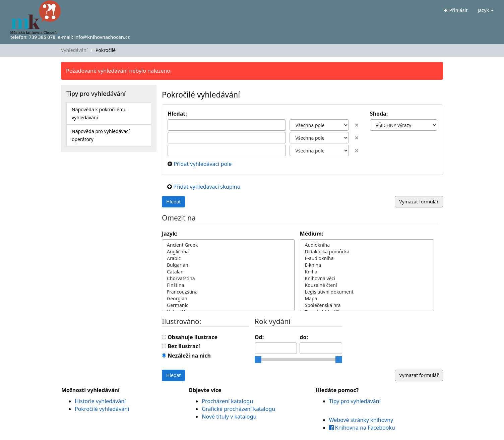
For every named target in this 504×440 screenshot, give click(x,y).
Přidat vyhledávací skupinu (207, 187)
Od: (259, 337)
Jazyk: (170, 234)
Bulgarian (228, 265)
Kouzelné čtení (367, 285)
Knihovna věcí (367, 278)
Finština (228, 285)
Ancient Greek (228, 245)
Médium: (312, 234)
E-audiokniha (367, 258)
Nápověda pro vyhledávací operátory (101, 135)
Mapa (367, 299)
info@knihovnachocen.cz (102, 37)
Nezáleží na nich (189, 356)
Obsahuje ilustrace (193, 337)
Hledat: (177, 114)
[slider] (258, 360)
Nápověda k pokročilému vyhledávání (99, 113)
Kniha (367, 272)
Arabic (228, 258)
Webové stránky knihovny (361, 420)
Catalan (228, 272)
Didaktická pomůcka (367, 252)
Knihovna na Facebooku (362, 428)
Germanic (228, 305)
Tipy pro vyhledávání (355, 401)
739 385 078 (42, 37)
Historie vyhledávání (100, 401)
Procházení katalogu (227, 401)
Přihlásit (456, 10)
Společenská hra (367, 305)
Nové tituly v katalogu (229, 417)
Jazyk (486, 10)
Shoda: (380, 114)
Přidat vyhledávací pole (203, 164)
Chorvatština (228, 278)
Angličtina (228, 252)
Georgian (228, 299)
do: (304, 337)
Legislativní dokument (367, 292)
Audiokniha (367, 245)
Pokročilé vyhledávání (102, 409)
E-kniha (367, 265)
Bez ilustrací (184, 346)
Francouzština (228, 292)
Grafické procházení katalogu (238, 409)
